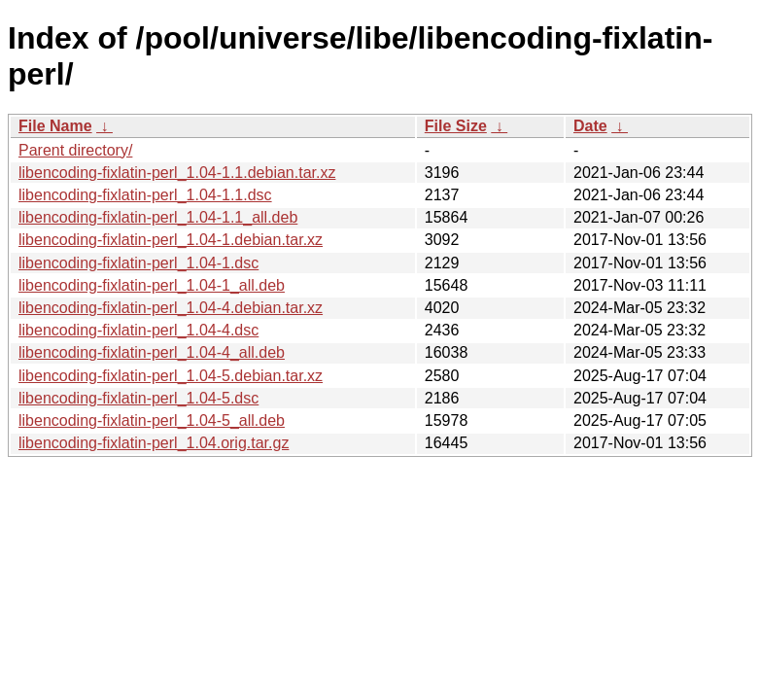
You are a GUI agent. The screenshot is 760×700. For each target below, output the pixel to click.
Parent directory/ (75, 150)
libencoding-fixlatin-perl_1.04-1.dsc (138, 263)
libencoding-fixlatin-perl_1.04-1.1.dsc (145, 195)
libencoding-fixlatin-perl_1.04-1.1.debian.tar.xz (177, 173)
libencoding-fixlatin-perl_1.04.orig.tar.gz (154, 443)
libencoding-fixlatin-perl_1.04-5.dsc (138, 398)
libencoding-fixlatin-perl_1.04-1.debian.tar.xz (171, 240)
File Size (456, 126)
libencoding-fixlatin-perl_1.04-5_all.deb (152, 420)
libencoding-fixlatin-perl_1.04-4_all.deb (152, 352)
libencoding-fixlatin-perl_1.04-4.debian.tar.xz (171, 308)
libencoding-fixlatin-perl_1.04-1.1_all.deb (158, 217)
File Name (55, 126)
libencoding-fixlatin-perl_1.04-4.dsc (138, 330)
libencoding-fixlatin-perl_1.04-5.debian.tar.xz (171, 376)
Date (590, 126)
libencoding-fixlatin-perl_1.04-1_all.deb (152, 285)
